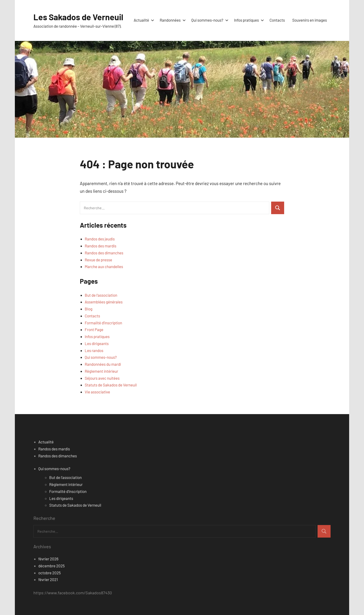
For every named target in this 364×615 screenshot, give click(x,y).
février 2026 (48, 559)
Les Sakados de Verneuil (78, 17)
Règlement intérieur (101, 371)
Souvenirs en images (310, 20)
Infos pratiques (248, 20)
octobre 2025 (50, 573)
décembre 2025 (52, 566)
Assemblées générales (104, 302)
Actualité (143, 20)
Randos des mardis (101, 246)
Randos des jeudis (100, 239)
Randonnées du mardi (103, 364)
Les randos (94, 350)
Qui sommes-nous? (209, 20)
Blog (89, 309)
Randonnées (172, 20)
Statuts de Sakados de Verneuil (111, 385)
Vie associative (97, 392)
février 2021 (48, 579)
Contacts (277, 20)
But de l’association (101, 295)
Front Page (94, 329)
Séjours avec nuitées (102, 378)
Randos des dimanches (104, 253)
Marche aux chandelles (104, 266)
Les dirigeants (97, 343)
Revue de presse (98, 260)
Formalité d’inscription (103, 323)
